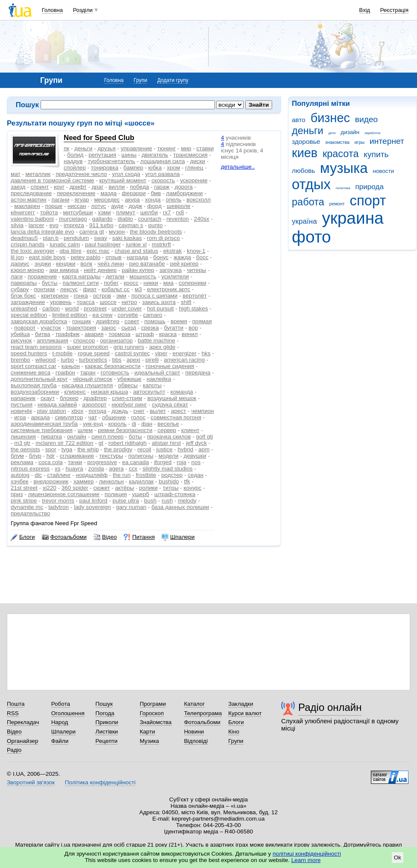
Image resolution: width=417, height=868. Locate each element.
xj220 (50, 488)
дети (332, 133)
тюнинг (166, 148)
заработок (373, 133)
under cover (127, 308)
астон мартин (29, 200)
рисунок (21, 340)
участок (51, 328)
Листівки (107, 732)
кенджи (66, 264)
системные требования (42, 430)
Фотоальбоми (64, 537)
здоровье (306, 142)
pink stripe (24, 501)
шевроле (178, 206)
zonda (96, 469)
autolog (20, 475)
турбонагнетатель (111, 161)
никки (151, 283)
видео (367, 119)
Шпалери (178, 537)
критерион (55, 296)
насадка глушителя (87, 385)
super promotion (87, 347)
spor (51, 449)
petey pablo (85, 257)
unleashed (24, 308)
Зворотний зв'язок (31, 782)
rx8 (180, 212)
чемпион (202, 411)
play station (52, 411)
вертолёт (195, 296)
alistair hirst (166, 443)
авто (299, 120)
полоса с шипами (155, 296)
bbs (117, 360)
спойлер (75, 168)
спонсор (84, 340)
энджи (43, 264)
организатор (116, 340)
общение (114, 417)
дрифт (78, 187)
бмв (156, 193)
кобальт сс (116, 289)
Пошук (104, 704)
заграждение (28, 302)
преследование (31, 193)
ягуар (82, 200)
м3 (138, 289)
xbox (77, 411)
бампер (133, 168)
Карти (147, 732)
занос (109, 328)
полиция (116, 494)
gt (101, 443)
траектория (81, 328)
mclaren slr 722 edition (64, 443)
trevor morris (58, 501)
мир (186, 148)
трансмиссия (191, 155)
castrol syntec (132, 353)
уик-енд (93, 424)
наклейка (159, 379)
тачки (75, 462)
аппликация (53, 340)
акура (132, 200)
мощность (143, 276)
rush (167, 501)
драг (97, 187)
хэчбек (19, 481)
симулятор (69, 417)
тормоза (119, 334)
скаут (48, 398)
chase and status (137, 251)
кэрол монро (27, 270)
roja (181, 462)
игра (20, 417)
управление (137, 148)
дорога (184, 187)
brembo (21, 360)
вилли (117, 187)
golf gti (205, 437)
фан (147, 424)
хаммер (84, 481)
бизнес (330, 118)
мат (16, 174)
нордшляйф (92, 475)
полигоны (141, 456)
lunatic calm (65, 244)
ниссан (77, 206)
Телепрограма (203, 713)
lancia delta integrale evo (43, 232)
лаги (17, 276)
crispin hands (28, 244)
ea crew (102, 315)
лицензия (23, 437)
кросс (131, 283)
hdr (51, 456)
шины (129, 155)
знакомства (337, 142)
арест (178, 411)
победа (139, 187)
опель (174, 200)
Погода (105, 713)
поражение (43, 276)
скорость (163, 180)
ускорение (194, 180)
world (72, 308)
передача (198, 373)
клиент (190, 430)
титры (171, 488)
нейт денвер (100, 270)
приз (17, 494)
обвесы (128, 385)
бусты (50, 283)
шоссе (108, 302)
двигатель (155, 155)
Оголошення (68, 713)
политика (343, 188)
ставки (205, 148)
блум (17, 456)
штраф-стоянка (175, 494)
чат (92, 417)
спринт (40, 187)
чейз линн (111, 264)
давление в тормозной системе (52, 180)
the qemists (25, 449)
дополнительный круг (39, 379)
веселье (169, 424)
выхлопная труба (34, 385)
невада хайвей (57, 405)
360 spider (75, 488)
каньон (71, 366)
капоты (152, 385)
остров (102, 296)
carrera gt (92, 232)
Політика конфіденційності (100, 782)
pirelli (152, 360)
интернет (387, 141)
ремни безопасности (125, 430)
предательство (30, 513)
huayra (74, 469)
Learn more (306, 860)
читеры (196, 270)
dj (134, 424)
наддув (73, 161)
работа (308, 202)
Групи (141, 80)
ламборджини (185, 193)
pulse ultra (126, 501)
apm (204, 449)
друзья (106, 148)
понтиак (44, 289)
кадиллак (141, 481)
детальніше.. (238, 167)
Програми (153, 704)
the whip (88, 449)
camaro (153, 315)
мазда (109, 193)
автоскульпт (149, 392)
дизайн (350, 132)
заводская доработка (39, 321)
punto (156, 225)
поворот (25, 328)
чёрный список (93, 379)
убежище (129, 379)
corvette (128, 315)
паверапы (24, 283)
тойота (49, 212)
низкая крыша (110, 392)
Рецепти (106, 741)
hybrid (186, 449)
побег (111, 283)
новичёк (21, 411)
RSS (13, 713)
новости (383, 171)
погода (97, 411)
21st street (24, 488)
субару (20, 289)
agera (116, 469)
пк (66, 148)
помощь (155, 321)
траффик (67, 334)
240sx (202, 219)
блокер (69, 398)
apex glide (162, 347)
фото (311, 237)
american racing (185, 360)
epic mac (98, 251)
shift (186, 302)
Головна (52, 10)
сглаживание (77, 456)
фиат (90, 289)
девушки (195, 456)
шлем (85, 430)
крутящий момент (123, 180)
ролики (148, 488)
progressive (102, 462)
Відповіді (196, 741)
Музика (149, 741)
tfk (187, 481)
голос (138, 417)
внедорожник (51, 481)
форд (155, 206)
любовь (303, 171)
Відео (105, 537)
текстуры (111, 456)
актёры (124, 488)
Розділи (83, 10)
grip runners (129, 347)
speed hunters (29, 353)
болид (75, 155)
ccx (133, 469)
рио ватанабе (147, 264)
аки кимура (64, 270)
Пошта (16, 704)
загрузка (170, 270)
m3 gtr (22, 443)
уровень (61, 302)
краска (168, 334)
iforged (163, 462)
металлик (38, 174)
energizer (185, 353)
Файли (60, 741)
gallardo (103, 219)
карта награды (81, 276)
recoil (144, 449)
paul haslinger (103, 244)
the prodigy (118, 449)
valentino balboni (32, 219)
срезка (150, 328)
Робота (61, 704)
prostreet (95, 308)
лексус (69, 289)
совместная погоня (176, 417)
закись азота (159, 302)
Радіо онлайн (330, 707)
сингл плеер (107, 437)
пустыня (22, 405)
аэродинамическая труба (44, 424)
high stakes (194, 308)
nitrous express (30, 469)
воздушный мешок (172, 398)
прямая (202, 321)
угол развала (163, 174)
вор (193, 328)
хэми (104, 212)
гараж (162, 187)
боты (135, 437)
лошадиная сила (163, 161)
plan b (51, 238)
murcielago (73, 219)
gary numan (131, 507)
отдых (311, 184)
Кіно (234, 732)
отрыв (114, 257)
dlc (38, 475)
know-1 (196, 251)
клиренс (75, 392)
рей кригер (184, 264)
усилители (175, 276)
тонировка (105, 168)
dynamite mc (27, 507)
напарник (23, 398)
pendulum (76, 238)
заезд (18, 187)
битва (43, 334)
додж (135, 206)
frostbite (146, 475)
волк (86, 264)
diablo (125, 219)
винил (189, 334)
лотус (98, 206)
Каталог (195, 704)
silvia (17, 225)
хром (173, 168)
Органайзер (22, 741)
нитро (129, 302)
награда (137, 257)
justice (164, 449)
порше (54, 206)
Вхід (365, 10)
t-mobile (62, 353)
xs (57, 469)
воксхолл (199, 200)
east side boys (47, 257)
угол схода (126, 174)
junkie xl (137, 244)
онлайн (77, 437)
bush (150, 501)
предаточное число (81, 174)
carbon (51, 308)
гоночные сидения (170, 366)
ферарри (134, 193)
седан (196, 475)
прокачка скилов (169, 437)
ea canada (136, 462)
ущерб (141, 494)
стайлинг (59, 475)
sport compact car (34, 366)
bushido (169, 481)
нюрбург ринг (129, 405)
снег (139, 411)
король (117, 424)
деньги (308, 131)
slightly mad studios (168, 469)
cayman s (131, 225)
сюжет (102, 488)
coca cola (51, 462)
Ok (398, 858)
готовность (115, 373)
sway (101, 238)
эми (121, 296)
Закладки (241, 704)
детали (115, 276)
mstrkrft (161, 244)
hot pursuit (160, 308)
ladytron (59, 507)
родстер (172, 475)
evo (54, 225)
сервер (167, 430)
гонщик (82, 321)
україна (304, 221)
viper (161, 353)
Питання (139, 537)
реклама (22, 462)
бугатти (174, 328)
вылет (158, 411)
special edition (29, 315)
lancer (37, 225)
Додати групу (173, 80)
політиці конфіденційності (307, 854)
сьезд (129, 328)
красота (341, 154)
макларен (27, 206)
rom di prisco (163, 238)
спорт (368, 200)
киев (305, 153)
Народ (60, 722)
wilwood (46, 360)
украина (352, 218)
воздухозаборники (35, 392)
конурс (193, 488)
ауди (117, 206)
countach (150, 219)
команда (182, 392)
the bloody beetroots (156, 232)
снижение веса (31, 373)
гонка (81, 296)
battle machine (156, 340)
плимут (126, 212)
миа (168, 283)
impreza (74, 225)
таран (88, 373)
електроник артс (169, 289)
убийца (20, 334)
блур (35, 456)
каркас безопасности (113, 366)
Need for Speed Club (99, 138)
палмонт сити (81, 283)
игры (360, 142)
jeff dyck (196, 443)
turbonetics (93, 360)
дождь (120, 411)
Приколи (107, 722)
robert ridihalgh (128, 443)
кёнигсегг (23, 212)
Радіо (14, 750)
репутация (102, 155)
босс (202, 257)
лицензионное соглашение (63, 494)
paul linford (94, 501)
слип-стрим (127, 398)
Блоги (23, 537)
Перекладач (23, 722)
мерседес (107, 200)
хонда (153, 200)
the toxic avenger (32, 251)
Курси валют (245, 713)
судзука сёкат (170, 405)
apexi (133, 360)
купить (376, 154)
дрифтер (108, 321)
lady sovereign (93, 507)
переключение (76, 193)
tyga (67, 449)
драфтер (95, 398)
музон (117, 232)
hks (206, 353)
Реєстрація (394, 10)
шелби (149, 212)
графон (65, 373)
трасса (86, 302)
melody (187, 501)
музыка (344, 168)
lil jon (17, 257)
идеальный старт (157, 373)
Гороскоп (152, 713)
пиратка (51, 437)
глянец (194, 168)
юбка (155, 168)
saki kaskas (127, 238)
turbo (67, 360)
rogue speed (94, 353)
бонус (161, 257)
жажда (182, 257)
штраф (145, 334)
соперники (192, 283)
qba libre (70, 251)
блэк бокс (23, 296)
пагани (61, 200)
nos (196, 462)
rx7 (167, 212)
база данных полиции (180, 507)
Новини (194, 732)
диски (198, 161)
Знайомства (156, 722)
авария (94, 334)
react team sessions (36, 347)
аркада (41, 417)
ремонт (337, 204)
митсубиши (78, 212)
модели (169, 456)
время (179, 321)
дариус (20, 264)
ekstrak (172, 251)
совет (132, 321)
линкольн (111, 481)
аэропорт (94, 405)
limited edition (70, 315)
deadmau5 (24, 238)
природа (370, 187)
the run (122, 475)
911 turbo (101, 225)
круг (59, 187)
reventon (178, 219)
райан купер (138, 270)
